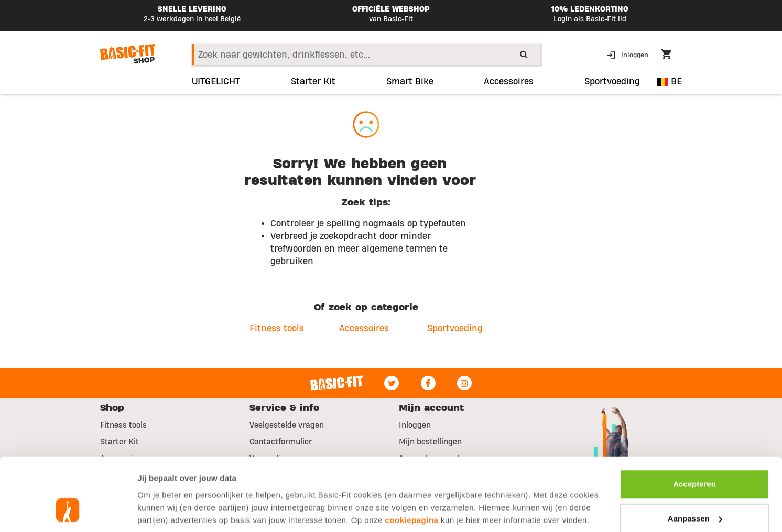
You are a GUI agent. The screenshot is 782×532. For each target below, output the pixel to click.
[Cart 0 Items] (671, 56)
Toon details (160, 511)
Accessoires (364, 328)
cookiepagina (412, 457)
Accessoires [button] (509, 82)
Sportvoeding (455, 328)
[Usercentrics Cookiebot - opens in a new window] (68, 512)
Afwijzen (695, 490)
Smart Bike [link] (410, 82)
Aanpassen (695, 456)
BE (670, 82)
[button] (628, 54)
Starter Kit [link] (313, 82)
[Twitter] (392, 383)
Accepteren (694, 422)
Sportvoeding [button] (612, 82)
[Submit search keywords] (524, 54)
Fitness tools (277, 328)
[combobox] (366, 55)
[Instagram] (464, 383)
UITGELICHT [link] (216, 82)
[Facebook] (428, 383)
